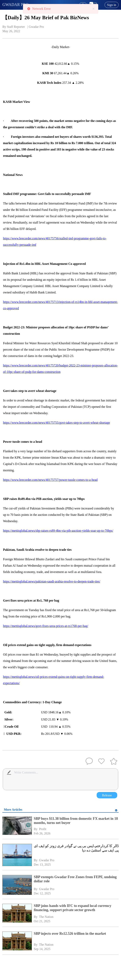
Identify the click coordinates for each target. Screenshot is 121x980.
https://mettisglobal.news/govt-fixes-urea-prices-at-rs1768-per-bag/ (46, 626)
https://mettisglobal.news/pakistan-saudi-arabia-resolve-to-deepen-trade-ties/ (52, 581)
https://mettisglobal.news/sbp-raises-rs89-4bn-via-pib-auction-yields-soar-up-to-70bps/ (58, 531)
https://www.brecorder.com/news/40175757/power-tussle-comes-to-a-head (50, 480)
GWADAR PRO (15, 5)
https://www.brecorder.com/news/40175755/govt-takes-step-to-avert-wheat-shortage (56, 423)
